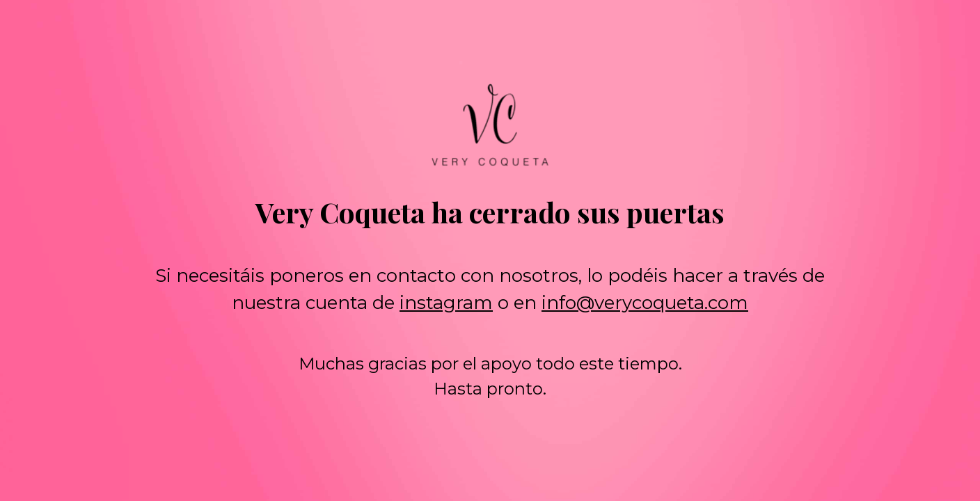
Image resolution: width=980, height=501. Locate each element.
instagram (446, 303)
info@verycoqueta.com (645, 303)
